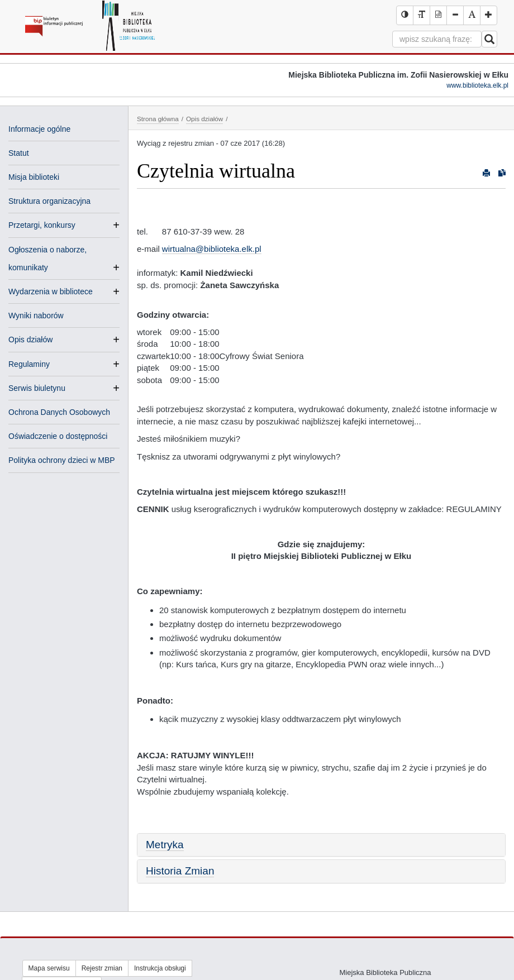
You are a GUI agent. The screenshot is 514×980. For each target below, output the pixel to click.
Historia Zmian (180, 871)
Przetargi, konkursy (42, 225)
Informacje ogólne (39, 129)
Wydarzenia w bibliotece (51, 291)
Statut (19, 153)
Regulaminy (29, 364)
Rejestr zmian (102, 968)
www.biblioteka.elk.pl (477, 85)
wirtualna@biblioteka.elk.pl (212, 249)
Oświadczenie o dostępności (58, 436)
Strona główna (158, 119)
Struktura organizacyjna (49, 201)
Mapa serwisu (49, 968)
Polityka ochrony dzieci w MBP (62, 460)
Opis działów (30, 340)
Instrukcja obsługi (160, 968)
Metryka (165, 845)
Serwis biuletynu (37, 388)
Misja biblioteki (34, 177)
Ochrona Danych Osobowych (59, 412)
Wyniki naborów (36, 315)
